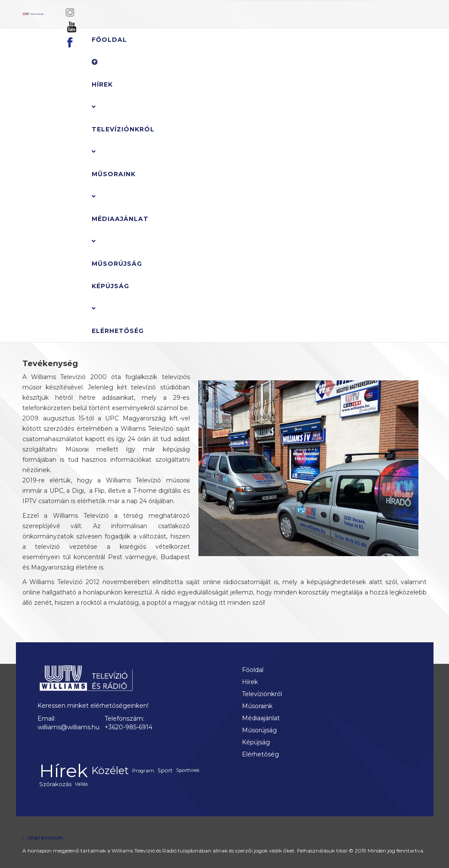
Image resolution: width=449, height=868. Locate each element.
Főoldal (109, 40)
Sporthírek (188, 770)
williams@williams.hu (68, 727)
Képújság (110, 286)
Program (143, 771)
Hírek (102, 74)
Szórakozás (55, 784)
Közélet (110, 770)
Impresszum (45, 838)
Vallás (81, 784)
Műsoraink (114, 174)
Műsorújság (117, 264)
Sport (165, 770)
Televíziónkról (123, 129)
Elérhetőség (118, 331)
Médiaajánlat (120, 219)
